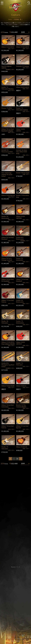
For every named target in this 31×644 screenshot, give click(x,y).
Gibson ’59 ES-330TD (23, 47)
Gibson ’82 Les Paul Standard (8, 238)
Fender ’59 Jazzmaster (20, 259)
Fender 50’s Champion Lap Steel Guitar (8, 365)
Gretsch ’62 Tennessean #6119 (7, 151)
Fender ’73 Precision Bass (23, 196)
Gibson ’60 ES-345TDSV (21, 217)
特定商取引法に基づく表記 (16, 597)
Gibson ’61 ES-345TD (8, 47)
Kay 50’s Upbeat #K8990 (6, 67)
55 (17, 459)
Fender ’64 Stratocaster (20, 301)
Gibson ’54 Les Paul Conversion (8, 406)
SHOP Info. (15, 518)
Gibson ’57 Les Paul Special (22, 427)
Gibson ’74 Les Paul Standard (22, 280)
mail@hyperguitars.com (18, 514)
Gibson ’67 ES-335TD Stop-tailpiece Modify (8, 343)
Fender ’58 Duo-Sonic (23, 173)
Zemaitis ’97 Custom (23, 66)
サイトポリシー (16, 594)
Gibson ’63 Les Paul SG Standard (8, 280)
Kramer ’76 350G (7, 108)
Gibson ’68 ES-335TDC (21, 130)
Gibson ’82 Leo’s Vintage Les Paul (7, 259)
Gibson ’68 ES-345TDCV (21, 343)
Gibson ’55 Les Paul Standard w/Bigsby (8, 130)
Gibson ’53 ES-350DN (8, 386)
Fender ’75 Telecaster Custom (22, 109)
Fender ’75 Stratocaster (20, 322)
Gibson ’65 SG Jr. (21, 386)
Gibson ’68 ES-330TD (23, 87)
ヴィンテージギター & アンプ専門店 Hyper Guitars (16, 639)
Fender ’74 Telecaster (19, 364)
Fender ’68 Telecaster (5, 322)
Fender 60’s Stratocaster (20, 238)
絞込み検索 (14, 32)
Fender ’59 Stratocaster (5, 217)
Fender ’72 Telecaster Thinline (8, 88)
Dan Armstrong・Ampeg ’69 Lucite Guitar (7, 174)
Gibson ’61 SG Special (8, 195)
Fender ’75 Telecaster (5, 448)
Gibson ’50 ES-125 (22, 447)
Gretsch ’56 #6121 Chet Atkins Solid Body (22, 152)
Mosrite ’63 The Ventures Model (21, 406)
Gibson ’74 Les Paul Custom (8, 427)
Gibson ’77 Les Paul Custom (8, 301)
